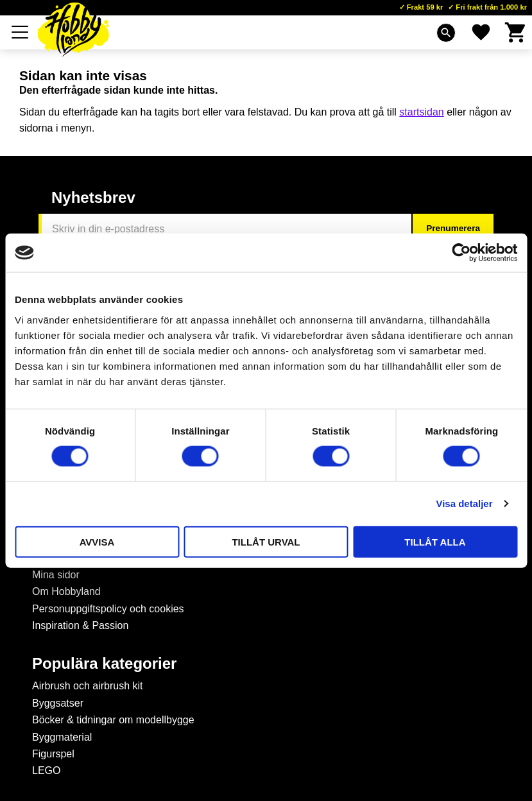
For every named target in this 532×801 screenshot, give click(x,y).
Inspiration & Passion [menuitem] (80, 625)
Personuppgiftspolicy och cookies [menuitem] (108, 609)
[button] (21, 32)
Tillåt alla (435, 541)
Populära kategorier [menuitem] (104, 664)
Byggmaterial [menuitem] (62, 737)
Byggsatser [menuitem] (58, 703)
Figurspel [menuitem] (53, 754)
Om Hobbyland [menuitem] (66, 591)
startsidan (421, 112)
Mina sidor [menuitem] (56, 575)
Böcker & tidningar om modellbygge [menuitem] (113, 720)
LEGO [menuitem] (46, 771)
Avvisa (97, 541)
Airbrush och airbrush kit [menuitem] (88, 686)
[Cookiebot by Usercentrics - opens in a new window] (461, 253)
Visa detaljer (464, 504)
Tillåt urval (266, 541)
